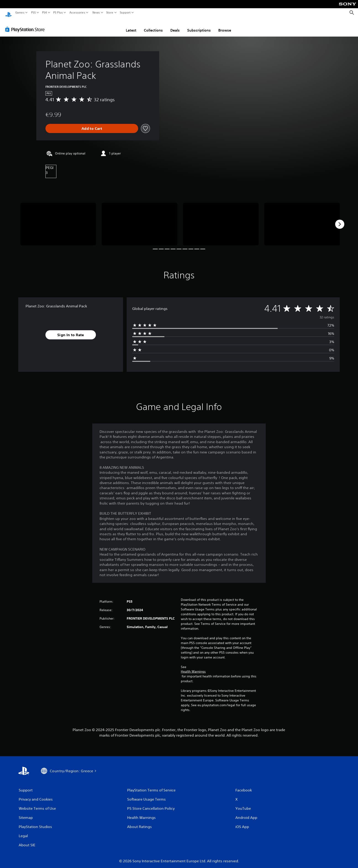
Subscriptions (199, 26)
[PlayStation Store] (26, 25)
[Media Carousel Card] (58, 220)
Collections (153, 26)
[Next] (340, 220)
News (96, 13)
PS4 (45, 13)
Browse (225, 26)
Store (110, 13)
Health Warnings (193, 667)
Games (20, 13)
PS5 (33, 13)
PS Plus (58, 13)
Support (125, 13)
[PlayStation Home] (8, 13)
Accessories (77, 13)
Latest (131, 26)
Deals (175, 26)
